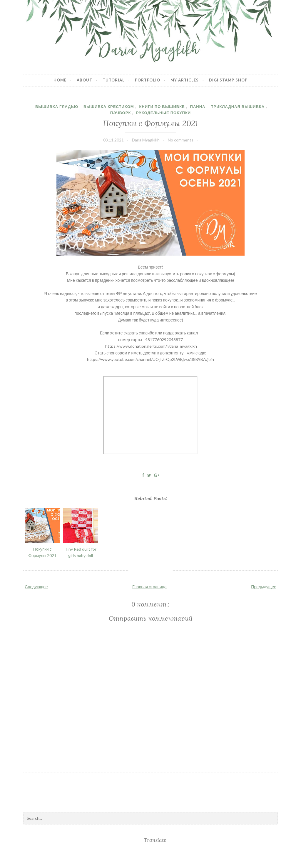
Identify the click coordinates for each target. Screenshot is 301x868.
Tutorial (114, 80)
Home (60, 80)
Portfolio (148, 80)
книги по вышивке (162, 106)
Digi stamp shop (228, 80)
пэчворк (121, 113)
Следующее (36, 587)
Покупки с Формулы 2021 (150, 123)
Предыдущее (264, 587)
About (85, 80)
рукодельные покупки (163, 113)
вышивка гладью (57, 106)
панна (198, 106)
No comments (181, 140)
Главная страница (149, 587)
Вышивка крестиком (109, 106)
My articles (185, 80)
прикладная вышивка (238, 106)
